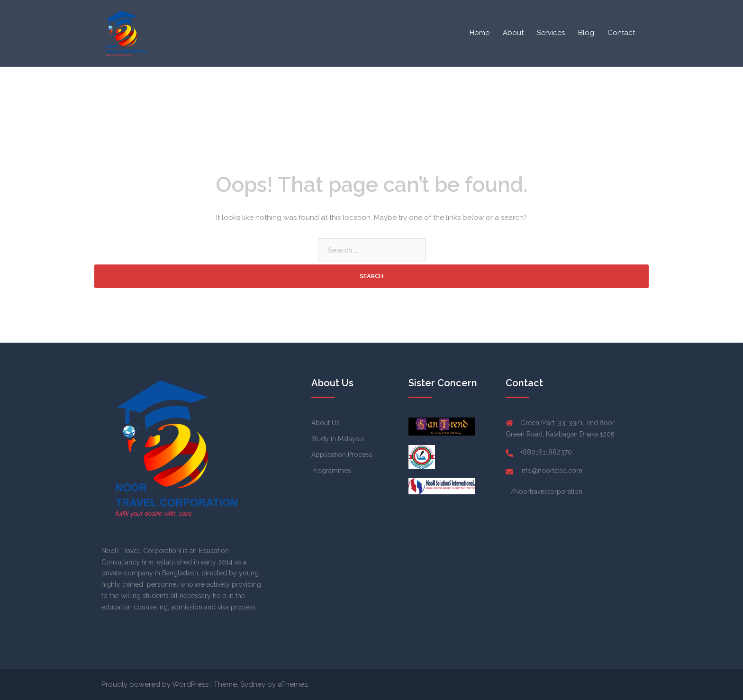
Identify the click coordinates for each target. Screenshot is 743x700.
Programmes (331, 471)
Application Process (342, 455)
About (513, 33)
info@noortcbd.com (551, 471)
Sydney (253, 684)
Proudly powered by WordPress (155, 684)
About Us (326, 423)
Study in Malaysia (338, 439)
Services (551, 33)
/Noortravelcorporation (546, 491)
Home (480, 33)
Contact (621, 33)
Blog (586, 33)
